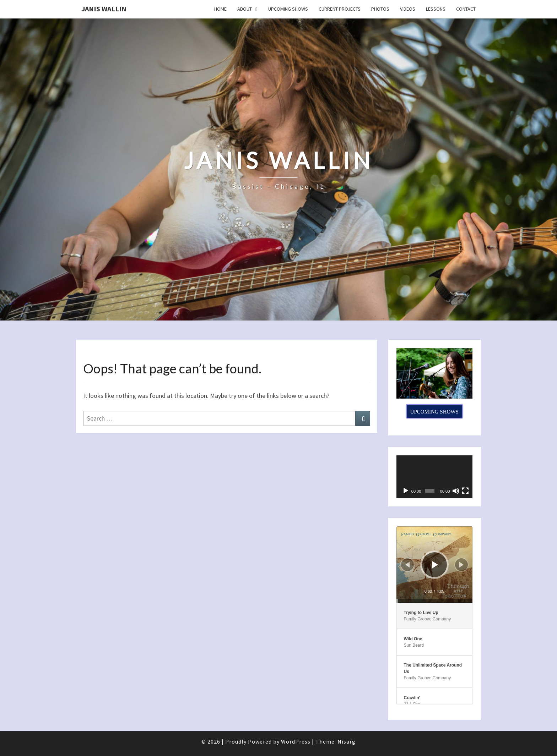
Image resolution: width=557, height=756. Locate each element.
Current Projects (340, 9)
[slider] (435, 601)
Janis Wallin (104, 9)
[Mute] (456, 491)
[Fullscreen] (465, 491)
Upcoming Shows (288, 9)
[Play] (406, 491)
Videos (408, 9)
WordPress (296, 741)
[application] (435, 477)
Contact (466, 9)
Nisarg (347, 741)
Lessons (436, 9)
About (245, 9)
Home (220, 9)
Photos (380, 9)
